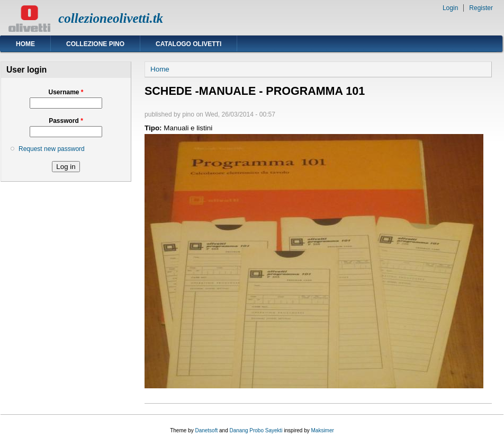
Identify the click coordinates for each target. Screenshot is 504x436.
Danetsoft (206, 430)
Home (25, 44)
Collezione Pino (95, 44)
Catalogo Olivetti (188, 44)
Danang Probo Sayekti (256, 430)
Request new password (52, 149)
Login (450, 8)
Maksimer (322, 430)
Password (66, 121)
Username (66, 92)
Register (481, 8)
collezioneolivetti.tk (111, 18)
